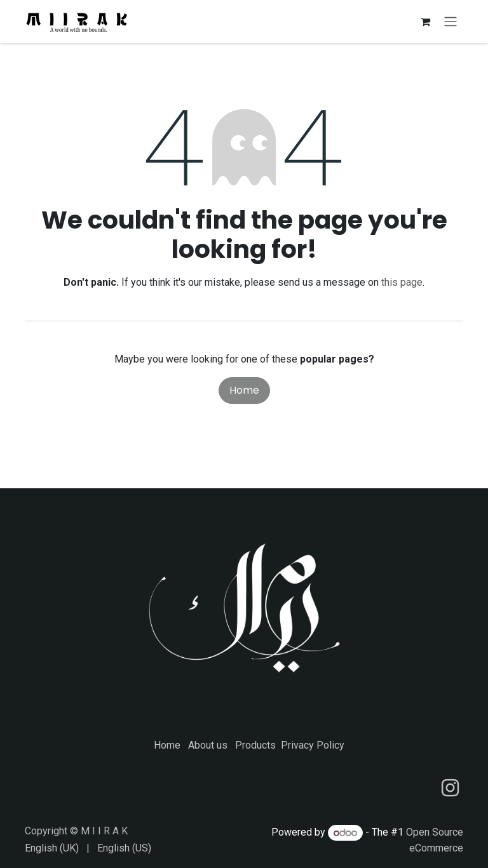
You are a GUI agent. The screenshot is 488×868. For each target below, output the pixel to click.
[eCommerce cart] (425, 23)
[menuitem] (52, 848)
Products (255, 745)
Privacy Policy (313, 745)
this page (402, 285)
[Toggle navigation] (451, 23)
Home (244, 393)
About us (208, 745)
